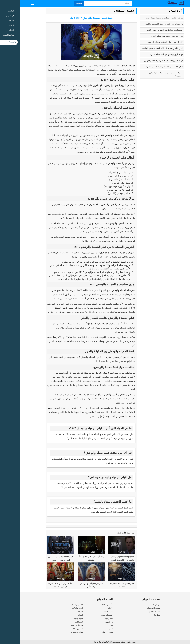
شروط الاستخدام (134, 608)
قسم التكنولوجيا (57, 625)
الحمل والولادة (57, 608)
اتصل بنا (137, 615)
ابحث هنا (59, 3)
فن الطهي (89, 622)
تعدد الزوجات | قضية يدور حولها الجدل (147, 36)
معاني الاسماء (88, 632)
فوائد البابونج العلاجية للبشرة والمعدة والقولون (144, 61)
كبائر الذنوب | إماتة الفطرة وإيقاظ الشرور (146, 42)
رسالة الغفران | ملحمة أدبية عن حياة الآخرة (145, 30)
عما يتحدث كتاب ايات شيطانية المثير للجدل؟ (145, 67)
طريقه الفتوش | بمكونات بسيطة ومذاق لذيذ (145, 18)
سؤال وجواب (58, 618)
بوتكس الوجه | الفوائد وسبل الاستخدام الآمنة (144, 24)
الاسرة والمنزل (57, 605)
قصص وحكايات (57, 629)
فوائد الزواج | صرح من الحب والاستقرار (147, 54)
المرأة (61, 615)
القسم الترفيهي (87, 615)
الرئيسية (111, 11)
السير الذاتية (89, 612)
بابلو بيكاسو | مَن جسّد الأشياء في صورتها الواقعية (143, 48)
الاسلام (91, 608)
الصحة (60, 612)
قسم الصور (89, 629)
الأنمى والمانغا (88, 605)
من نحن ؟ (137, 605)
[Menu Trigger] (13, 3)
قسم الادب (59, 622)
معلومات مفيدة (57, 632)
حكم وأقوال (89, 618)
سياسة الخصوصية (134, 612)
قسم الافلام (100, 11)
